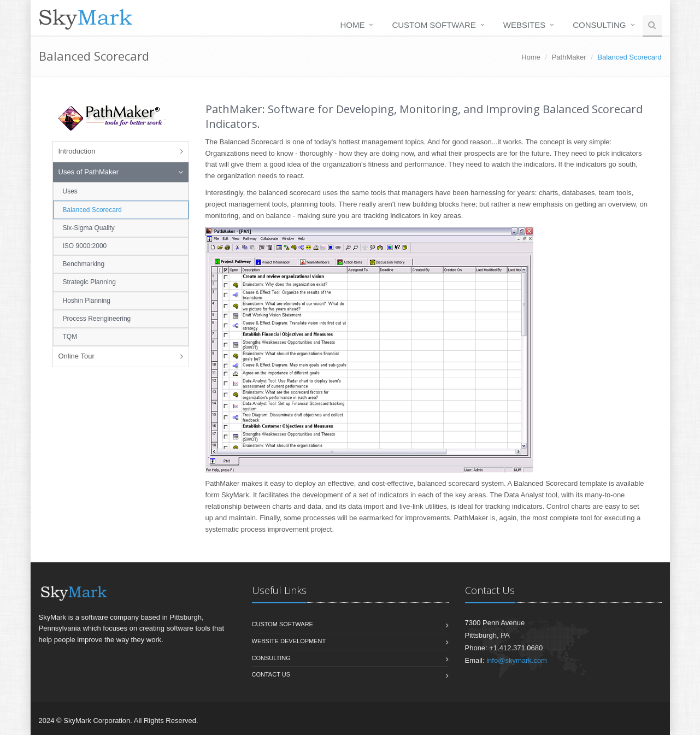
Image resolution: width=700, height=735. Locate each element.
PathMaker (569, 57)
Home (352, 25)
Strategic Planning (89, 282)
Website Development (289, 641)
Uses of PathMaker (89, 172)
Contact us (271, 674)
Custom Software (434, 25)
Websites (525, 25)
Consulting (599, 25)
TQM (70, 337)
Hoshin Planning (87, 301)
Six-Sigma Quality (89, 228)
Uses (70, 191)
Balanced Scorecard (92, 210)
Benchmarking (84, 264)
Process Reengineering (97, 319)
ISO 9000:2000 (85, 246)
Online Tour (77, 356)
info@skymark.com (517, 660)
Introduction (77, 151)
